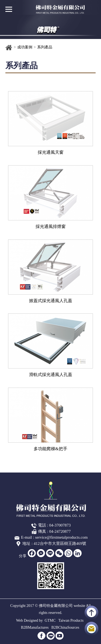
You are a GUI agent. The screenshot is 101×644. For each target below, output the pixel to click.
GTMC (50, 620)
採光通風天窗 (51, 152)
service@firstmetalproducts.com (61, 537)
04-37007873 (60, 525)
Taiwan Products (71, 620)
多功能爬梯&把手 (50, 449)
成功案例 (25, 47)
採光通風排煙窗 (51, 226)
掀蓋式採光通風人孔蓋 (51, 301)
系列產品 (45, 47)
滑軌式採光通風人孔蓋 (51, 375)
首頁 (9, 48)
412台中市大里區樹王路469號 (60, 543)
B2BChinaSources (65, 627)
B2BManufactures (35, 627)
